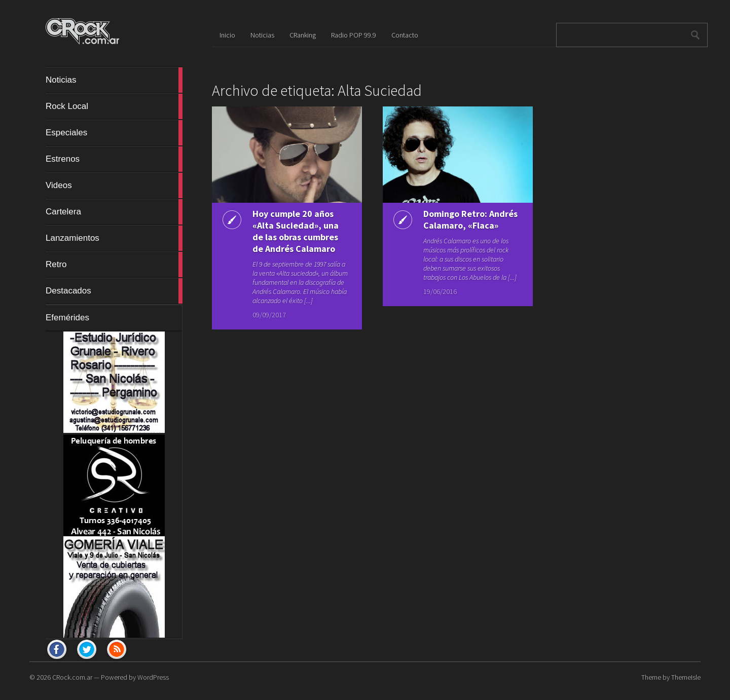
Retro (114, 265)
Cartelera (114, 212)
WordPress (153, 677)
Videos (114, 186)
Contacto (405, 35)
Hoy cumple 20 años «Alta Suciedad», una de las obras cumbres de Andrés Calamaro (296, 231)
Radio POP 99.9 (354, 35)
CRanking (303, 35)
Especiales (114, 133)
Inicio (227, 35)
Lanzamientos (114, 238)
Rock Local (114, 106)
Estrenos (114, 159)
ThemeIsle (686, 677)
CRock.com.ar (72, 677)
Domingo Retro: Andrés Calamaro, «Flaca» (470, 219)
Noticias (114, 80)
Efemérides (67, 318)
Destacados (114, 291)
